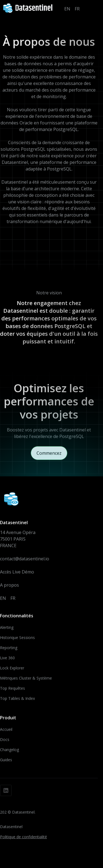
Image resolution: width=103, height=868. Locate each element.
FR (77, 9)
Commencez (49, 456)
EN (67, 9)
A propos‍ (9, 587)
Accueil (6, 731)
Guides (6, 762)
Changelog (9, 751)
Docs (5, 741)
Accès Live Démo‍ (17, 574)
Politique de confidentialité (23, 839)
